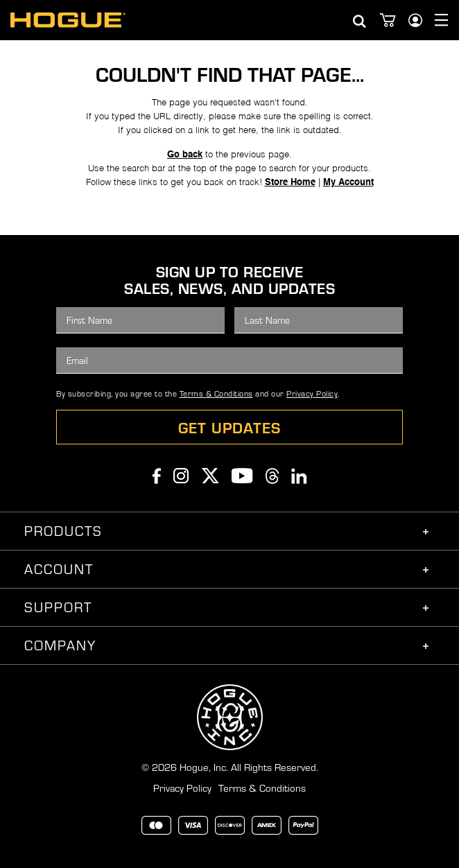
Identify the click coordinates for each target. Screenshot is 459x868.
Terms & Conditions (216, 393)
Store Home (290, 183)
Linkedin (299, 476)
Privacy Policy (312, 393)
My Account (348, 183)
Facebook (157, 476)
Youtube (242, 476)
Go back (185, 155)
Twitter (211, 476)
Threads (272, 476)
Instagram (181, 476)
